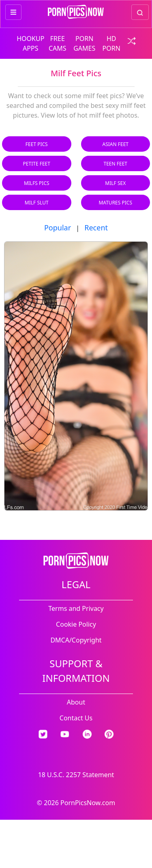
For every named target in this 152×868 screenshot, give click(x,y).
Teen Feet (115, 164)
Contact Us (76, 718)
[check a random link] (130, 40)
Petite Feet (37, 164)
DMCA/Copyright (76, 640)
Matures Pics (115, 203)
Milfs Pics (37, 183)
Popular (58, 228)
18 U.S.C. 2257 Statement (76, 775)
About (76, 702)
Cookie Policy (76, 624)
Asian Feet (116, 144)
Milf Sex (115, 183)
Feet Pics (37, 144)
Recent (96, 228)
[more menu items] (13, 12)
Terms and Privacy (76, 608)
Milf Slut (37, 203)
